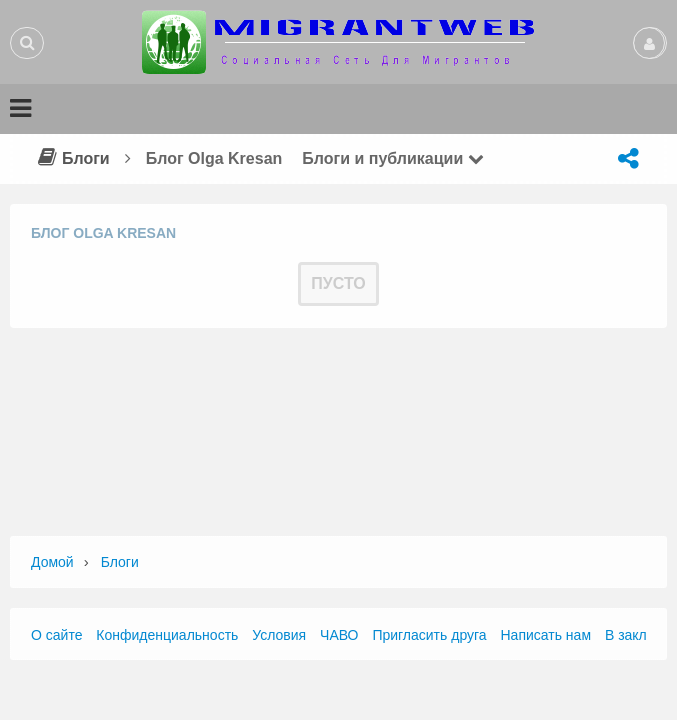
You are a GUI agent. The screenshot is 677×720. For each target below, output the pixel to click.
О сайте (56, 635)
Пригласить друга (429, 635)
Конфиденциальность (167, 635)
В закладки (641, 635)
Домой (52, 562)
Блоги (71, 158)
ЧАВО (339, 635)
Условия (279, 635)
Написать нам (546, 635)
